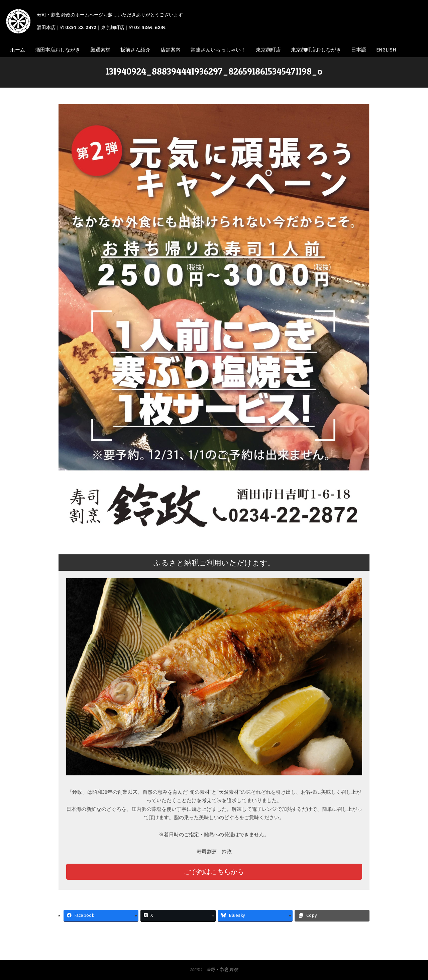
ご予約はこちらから (214, 872)
